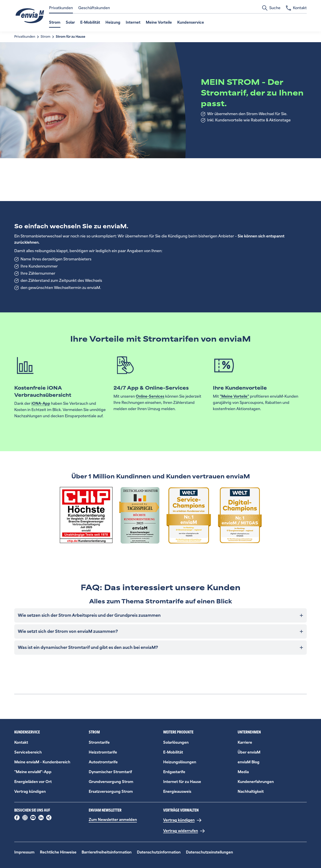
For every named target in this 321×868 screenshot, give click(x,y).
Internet (133, 22)
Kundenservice (191, 22)
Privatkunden (61, 8)
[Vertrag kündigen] (182, 820)
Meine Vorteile (159, 22)
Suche (271, 8)
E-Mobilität (90, 22)
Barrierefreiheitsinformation (107, 852)
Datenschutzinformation (159, 852)
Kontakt (296, 8)
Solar (70, 22)
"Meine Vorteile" (234, 396)
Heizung (113, 22)
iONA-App (41, 404)
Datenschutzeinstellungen (209, 852)
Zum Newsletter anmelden (113, 820)
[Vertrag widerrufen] (184, 831)
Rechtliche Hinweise (58, 852)
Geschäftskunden (94, 8)
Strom (55, 22)
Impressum (24, 852)
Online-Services (150, 396)
